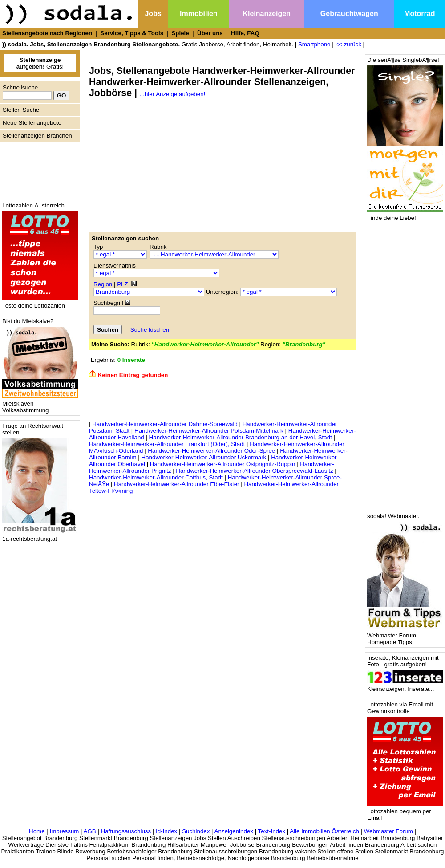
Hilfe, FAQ (245, 33)
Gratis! (40, 63)
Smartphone (314, 44)
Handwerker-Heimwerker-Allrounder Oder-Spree (211, 451)
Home (37, 831)
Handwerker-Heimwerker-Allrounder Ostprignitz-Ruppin (223, 464)
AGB (90, 831)
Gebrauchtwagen (349, 14)
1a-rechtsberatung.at (40, 536)
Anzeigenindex (234, 831)
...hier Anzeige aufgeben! (172, 94)
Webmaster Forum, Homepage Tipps (405, 636)
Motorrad (419, 14)
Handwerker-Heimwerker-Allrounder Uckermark (204, 457)
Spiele (180, 33)
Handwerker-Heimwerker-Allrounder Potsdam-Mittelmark (209, 431)
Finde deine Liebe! (405, 215)
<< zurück (348, 44)
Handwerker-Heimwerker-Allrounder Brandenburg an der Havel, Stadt (241, 437)
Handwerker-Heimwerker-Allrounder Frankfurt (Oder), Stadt (167, 444)
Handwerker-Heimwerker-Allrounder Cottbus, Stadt (156, 477)
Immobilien (198, 14)
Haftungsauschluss (126, 831)
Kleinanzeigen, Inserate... (405, 686)
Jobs (153, 14)
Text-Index (272, 831)
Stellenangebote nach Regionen (47, 33)
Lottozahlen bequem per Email (405, 812)
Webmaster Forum (388, 831)
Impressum (64, 831)
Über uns (210, 33)
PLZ (122, 284)
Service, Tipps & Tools (132, 33)
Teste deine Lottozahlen (40, 303)
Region (103, 284)
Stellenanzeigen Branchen (37, 136)
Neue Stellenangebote (32, 123)
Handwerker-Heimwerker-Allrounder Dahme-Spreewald (165, 424)
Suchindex (196, 831)
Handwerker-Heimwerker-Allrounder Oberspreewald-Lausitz (254, 471)
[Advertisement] (38, 169)
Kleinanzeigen (267, 14)
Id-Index (166, 831)
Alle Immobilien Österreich (324, 831)
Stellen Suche (21, 110)
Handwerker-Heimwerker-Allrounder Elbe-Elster (176, 484)
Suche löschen (150, 330)
